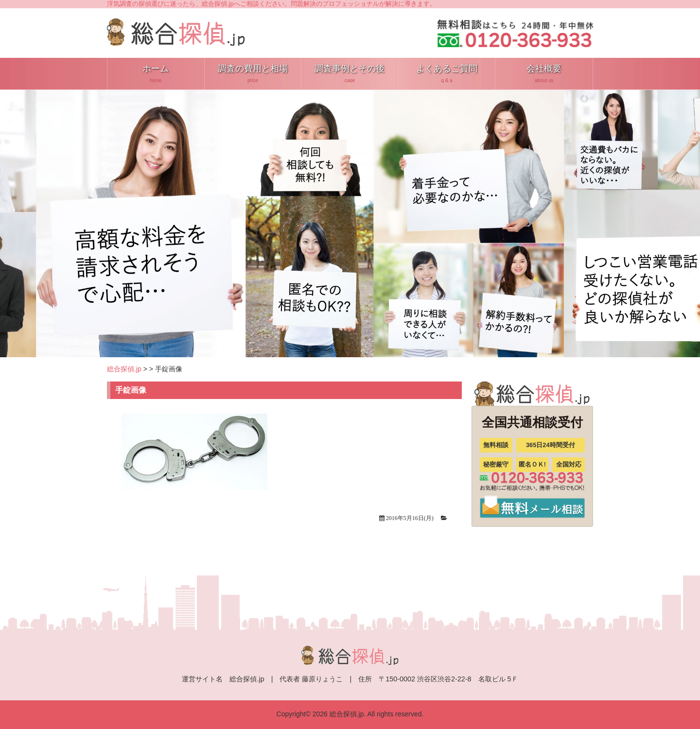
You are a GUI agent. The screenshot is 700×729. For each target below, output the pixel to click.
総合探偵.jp (124, 369)
